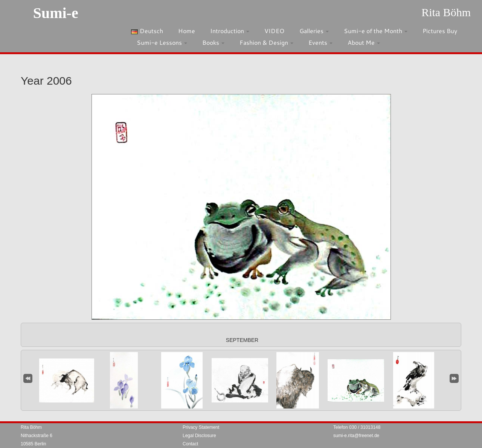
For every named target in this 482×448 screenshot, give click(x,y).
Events (320, 42)
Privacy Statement (201, 427)
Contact (190, 444)
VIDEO (274, 31)
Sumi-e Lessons (162, 42)
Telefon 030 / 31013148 (357, 427)
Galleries (314, 31)
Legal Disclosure (199, 436)
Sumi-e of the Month (376, 31)
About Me (364, 42)
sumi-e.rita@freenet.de (356, 436)
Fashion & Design (266, 42)
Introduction (230, 31)
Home (187, 31)
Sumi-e (56, 13)
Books (213, 42)
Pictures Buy (440, 31)
